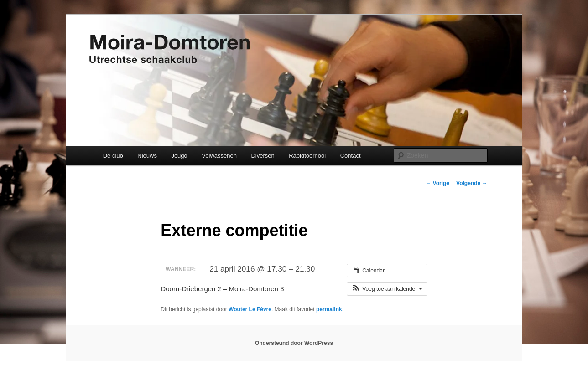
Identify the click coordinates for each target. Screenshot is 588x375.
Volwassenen (219, 156)
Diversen (263, 156)
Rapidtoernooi (307, 156)
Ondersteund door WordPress (294, 343)
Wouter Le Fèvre (250, 309)
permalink (329, 309)
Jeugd (179, 156)
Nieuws (147, 156)
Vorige (437, 183)
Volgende (472, 183)
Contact (351, 156)
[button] (387, 289)
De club (113, 156)
